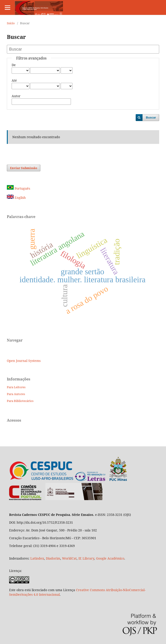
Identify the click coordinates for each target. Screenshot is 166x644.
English (16, 198)
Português (18, 188)
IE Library (86, 558)
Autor (16, 96)
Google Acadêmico (110, 558)
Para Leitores (16, 387)
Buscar (151, 117)
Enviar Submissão (24, 168)
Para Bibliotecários (20, 401)
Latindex (37, 558)
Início (11, 23)
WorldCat (69, 558)
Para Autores (16, 394)
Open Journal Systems (24, 361)
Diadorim (53, 558)
